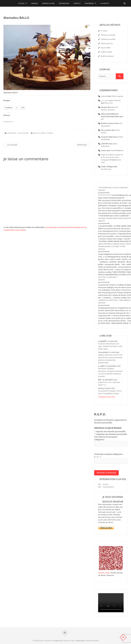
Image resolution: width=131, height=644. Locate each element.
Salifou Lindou (107, 52)
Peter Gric (109, 103)
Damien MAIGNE (92, 641)
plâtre (42, 133)
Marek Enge (83, 145)
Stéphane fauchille (108, 39)
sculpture (23, 133)
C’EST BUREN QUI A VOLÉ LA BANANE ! (113, 188)
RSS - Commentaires (106, 487)
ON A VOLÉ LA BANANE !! (108, 277)
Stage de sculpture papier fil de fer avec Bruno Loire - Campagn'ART (112, 157)
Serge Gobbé (106, 48)
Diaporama (89, 3)
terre (50, 133)
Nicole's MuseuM (45, 641)
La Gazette (105, 3)
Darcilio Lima (106, 169)
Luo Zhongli (11, 145)
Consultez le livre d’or (107, 397)
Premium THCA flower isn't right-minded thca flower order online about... (110, 346)
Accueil (21, 3)
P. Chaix (104, 31)
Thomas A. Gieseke (108, 35)
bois (35, 133)
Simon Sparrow (107, 43)
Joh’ (103, 119)
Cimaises (34, 3)
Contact (77, 3)
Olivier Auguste (117, 96)
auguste (104, 96)
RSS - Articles (103, 484)
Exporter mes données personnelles (111, 432)
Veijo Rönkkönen (117, 150)
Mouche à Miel (104, 573)
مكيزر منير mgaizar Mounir (111, 100)
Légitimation (64, 3)
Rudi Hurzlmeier (107, 56)
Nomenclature (48, 3)
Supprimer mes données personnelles (112, 434)
